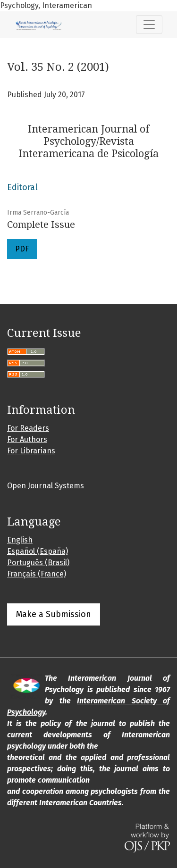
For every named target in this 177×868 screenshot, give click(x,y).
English (20, 540)
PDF (22, 249)
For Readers (28, 428)
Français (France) (37, 574)
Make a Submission (54, 614)
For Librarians (31, 451)
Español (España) (38, 551)
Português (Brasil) (38, 563)
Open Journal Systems (46, 486)
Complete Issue (41, 225)
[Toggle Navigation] (149, 25)
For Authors (27, 439)
